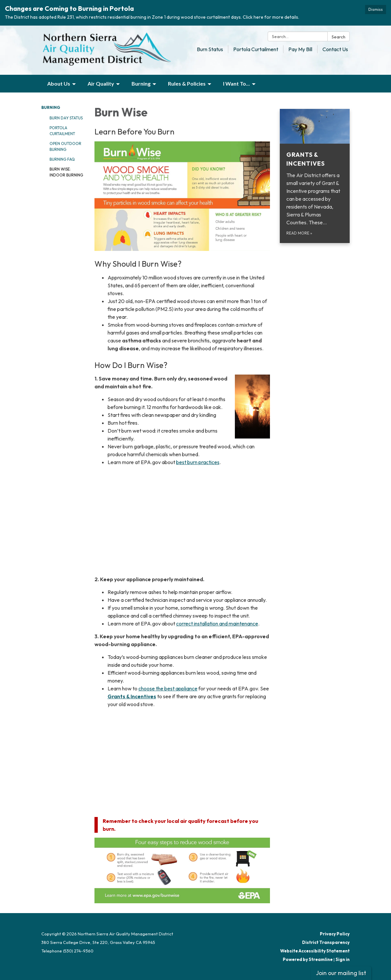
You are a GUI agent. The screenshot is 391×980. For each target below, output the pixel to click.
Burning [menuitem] (141, 83)
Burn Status (210, 49)
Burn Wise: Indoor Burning (66, 172)
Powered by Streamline (308, 959)
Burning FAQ (62, 159)
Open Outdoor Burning (65, 146)
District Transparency (326, 942)
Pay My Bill (300, 49)
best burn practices (198, 462)
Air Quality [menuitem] (101, 83)
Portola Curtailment (256, 49)
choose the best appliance (168, 688)
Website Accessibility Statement (315, 951)
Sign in (343, 959)
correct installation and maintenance (217, 623)
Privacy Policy (335, 934)
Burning (51, 107)
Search (339, 37)
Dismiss (376, 9)
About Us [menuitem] (59, 83)
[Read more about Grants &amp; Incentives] (315, 176)
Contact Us (335, 49)
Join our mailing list (341, 973)
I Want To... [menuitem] (237, 83)
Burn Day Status (66, 118)
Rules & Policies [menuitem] (187, 83)
